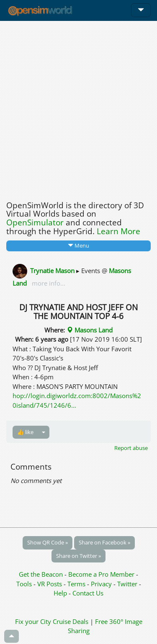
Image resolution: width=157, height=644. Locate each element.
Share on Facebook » (104, 542)
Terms (77, 584)
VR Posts (50, 584)
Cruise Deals (71, 621)
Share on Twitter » (78, 556)
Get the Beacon (41, 574)
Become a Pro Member (102, 574)
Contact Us (88, 593)
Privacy (101, 584)
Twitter (127, 584)
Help (60, 593)
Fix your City (33, 621)
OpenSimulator (35, 222)
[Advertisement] (78, 109)
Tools (25, 584)
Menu (78, 245)
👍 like (25, 432)
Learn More (118, 231)
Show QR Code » (48, 542)
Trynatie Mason (52, 270)
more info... (48, 283)
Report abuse (131, 448)
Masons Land (90, 330)
